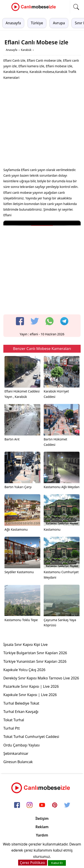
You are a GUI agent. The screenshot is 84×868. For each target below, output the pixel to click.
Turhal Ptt (12, 728)
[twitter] (35, 321)
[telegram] (64, 321)
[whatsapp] (50, 321)
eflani (34, 334)
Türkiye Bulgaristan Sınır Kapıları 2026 (35, 653)
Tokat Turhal (14, 720)
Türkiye (37, 23)
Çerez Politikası (33, 863)
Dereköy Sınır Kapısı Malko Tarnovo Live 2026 (41, 678)
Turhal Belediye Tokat (21, 703)
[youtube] (42, 805)
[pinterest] (55, 805)
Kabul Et (57, 863)
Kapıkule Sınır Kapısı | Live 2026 (30, 695)
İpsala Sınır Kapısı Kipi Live (26, 645)
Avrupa (59, 23)
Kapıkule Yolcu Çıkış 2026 (24, 670)
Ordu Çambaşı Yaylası (22, 745)
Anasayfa (13, 23)
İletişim (42, 818)
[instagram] (30, 805)
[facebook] (20, 321)
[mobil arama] (76, 7)
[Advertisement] (42, 125)
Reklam (42, 827)
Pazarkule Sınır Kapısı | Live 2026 (31, 686)
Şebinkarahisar (16, 753)
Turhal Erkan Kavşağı (21, 712)
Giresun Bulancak (18, 762)
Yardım (42, 835)
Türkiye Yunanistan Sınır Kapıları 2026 (35, 661)
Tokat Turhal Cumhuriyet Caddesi (31, 737)
